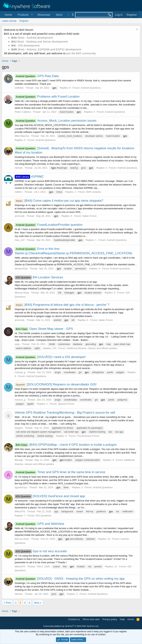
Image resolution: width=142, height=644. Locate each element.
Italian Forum (90, 216)
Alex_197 (20, 240)
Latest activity (9, 21)
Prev (8, 603)
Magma (19, 428)
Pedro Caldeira (23, 112)
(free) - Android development (32, 38)
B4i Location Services (39, 277)
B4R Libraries (94, 192)
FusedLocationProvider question (49, 225)
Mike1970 (20, 511)
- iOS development (25, 45)
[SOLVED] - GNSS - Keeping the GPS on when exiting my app (70, 579)
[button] (25, 15)
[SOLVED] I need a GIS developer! (50, 357)
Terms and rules (91, 619)
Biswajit (19, 460)
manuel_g (20, 372)
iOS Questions (43, 516)
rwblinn (18, 192)
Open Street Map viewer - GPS (44, 329)
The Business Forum (88, 436)
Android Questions (91, 88)
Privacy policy (110, 619)
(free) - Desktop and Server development (40, 42)
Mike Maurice (22, 136)
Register (24, 21)
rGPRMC (29, 177)
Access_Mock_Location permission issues (56, 121)
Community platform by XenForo (71, 626)
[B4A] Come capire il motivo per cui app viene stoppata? (59, 201)
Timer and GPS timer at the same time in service (60, 472)
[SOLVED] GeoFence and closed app (50, 496)
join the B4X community (81, 53)
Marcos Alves (22, 293)
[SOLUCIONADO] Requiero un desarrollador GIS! (56, 384)
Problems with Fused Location (47, 97)
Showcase (44, 15)
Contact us (74, 619)
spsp (17, 344)
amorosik (20, 216)
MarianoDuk (21, 269)
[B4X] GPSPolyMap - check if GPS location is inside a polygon (66, 445)
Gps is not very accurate (41, 551)
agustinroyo (21, 487)
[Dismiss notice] (137, 30)
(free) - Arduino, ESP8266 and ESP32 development (46, 49)
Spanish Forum (66, 404)
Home (8, 15)
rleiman (19, 168)
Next (37, 603)
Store (59, 15)
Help (122, 619)
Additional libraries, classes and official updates (92, 348)
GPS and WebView (39, 524)
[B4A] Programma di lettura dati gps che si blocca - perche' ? (62, 305)
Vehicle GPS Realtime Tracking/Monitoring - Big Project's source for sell (65, 413)
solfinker (19, 88)
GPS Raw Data (37, 76)
